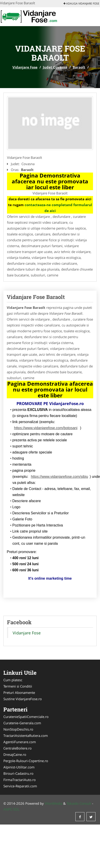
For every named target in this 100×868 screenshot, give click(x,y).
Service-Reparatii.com (20, 786)
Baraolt (79, 67)
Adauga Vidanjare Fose (81, 3)
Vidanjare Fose (25, 67)
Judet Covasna (55, 67)
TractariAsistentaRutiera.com (26, 736)
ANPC (8, 809)
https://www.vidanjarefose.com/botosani (46, 428)
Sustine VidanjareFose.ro (23, 699)
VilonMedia (53, 803)
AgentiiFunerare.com (20, 742)
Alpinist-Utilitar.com (19, 767)
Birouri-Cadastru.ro (18, 773)
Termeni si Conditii (18, 686)
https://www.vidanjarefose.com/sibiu (59, 477)
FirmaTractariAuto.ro (20, 780)
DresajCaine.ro (15, 754)
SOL (16, 809)
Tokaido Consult (79, 803)
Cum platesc (13, 680)
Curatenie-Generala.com (22, 723)
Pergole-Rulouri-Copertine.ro (26, 761)
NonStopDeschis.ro (18, 729)
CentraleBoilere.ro (17, 748)
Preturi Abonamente (19, 693)
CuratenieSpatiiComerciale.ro (26, 717)
